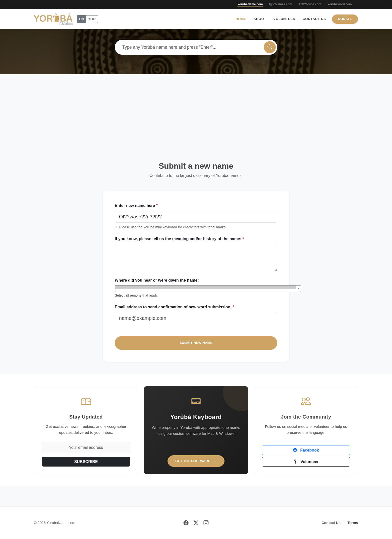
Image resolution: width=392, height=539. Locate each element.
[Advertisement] (196, 112)
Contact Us (314, 19)
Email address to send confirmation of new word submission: (174, 307)
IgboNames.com (281, 4)
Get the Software (196, 461)
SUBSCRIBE (86, 462)
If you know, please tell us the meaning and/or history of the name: (179, 239)
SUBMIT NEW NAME (196, 343)
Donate (345, 19)
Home (241, 19)
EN (81, 19)
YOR (92, 19)
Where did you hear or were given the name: (157, 280)
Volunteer (284, 19)
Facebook (306, 450)
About (260, 19)
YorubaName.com (250, 4)
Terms (353, 523)
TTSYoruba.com (310, 4)
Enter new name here (136, 206)
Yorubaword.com (340, 4)
